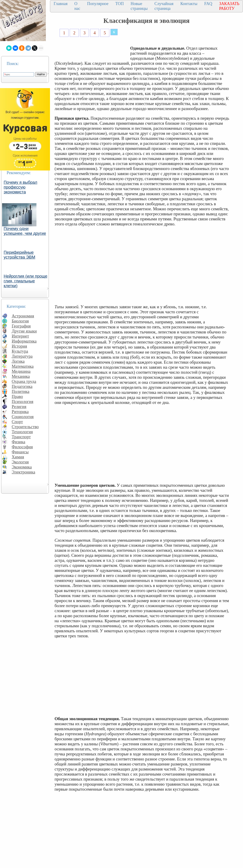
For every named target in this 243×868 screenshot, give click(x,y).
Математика (23, 366)
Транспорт (21, 437)
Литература (22, 356)
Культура (20, 351)
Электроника (23, 472)
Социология (23, 417)
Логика (18, 361)
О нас (77, 6)
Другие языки (24, 331)
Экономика (22, 467)
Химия (18, 457)
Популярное (98, 4)
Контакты (189, 4)
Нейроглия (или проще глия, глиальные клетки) (26, 281)
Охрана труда (24, 381)
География (21, 326)
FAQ (208, 4)
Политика (21, 391)
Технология (22, 432)
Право (17, 396)
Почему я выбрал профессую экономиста (21, 187)
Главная (61, 4)
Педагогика (22, 386)
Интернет (20, 336)
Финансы (20, 452)
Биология (20, 321)
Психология (22, 402)
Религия (19, 407)
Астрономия (23, 316)
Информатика (24, 341)
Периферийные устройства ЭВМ (19, 255)
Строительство (25, 427)
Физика (18, 442)
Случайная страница (164, 6)
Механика (21, 376)
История (19, 346)
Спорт (17, 422)
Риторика (20, 412)
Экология (20, 462)
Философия (22, 447)
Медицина (21, 371)
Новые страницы (139, 6)
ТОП (120, 4)
